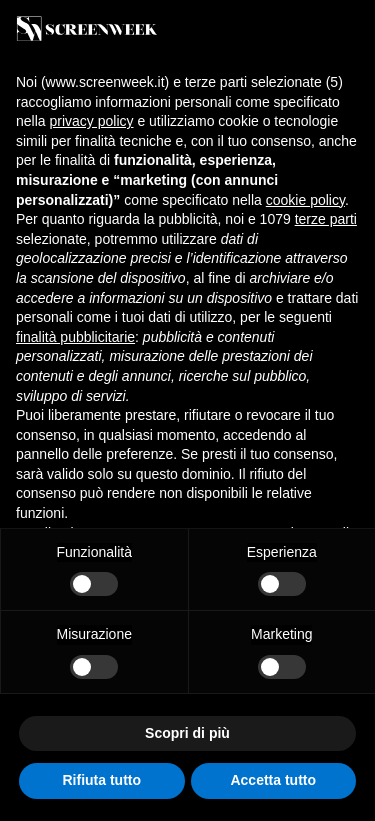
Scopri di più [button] (187, 733)
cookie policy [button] (305, 200)
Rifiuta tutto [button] (101, 780)
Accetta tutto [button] (273, 780)
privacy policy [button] (91, 121)
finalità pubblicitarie (75, 337)
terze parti (326, 219)
